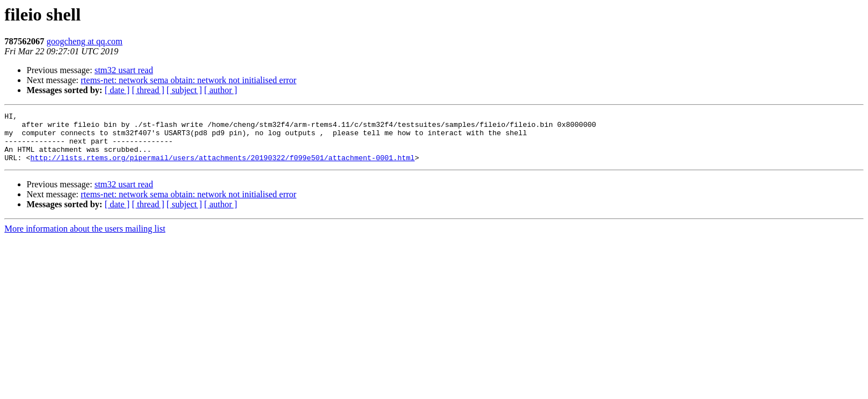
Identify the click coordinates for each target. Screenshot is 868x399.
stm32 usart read (124, 70)
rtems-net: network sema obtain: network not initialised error (189, 80)
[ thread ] (148, 90)
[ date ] (117, 90)
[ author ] (221, 90)
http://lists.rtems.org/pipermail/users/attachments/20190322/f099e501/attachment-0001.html (223, 167)
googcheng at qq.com (84, 41)
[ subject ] (184, 90)
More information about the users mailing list (85, 239)
